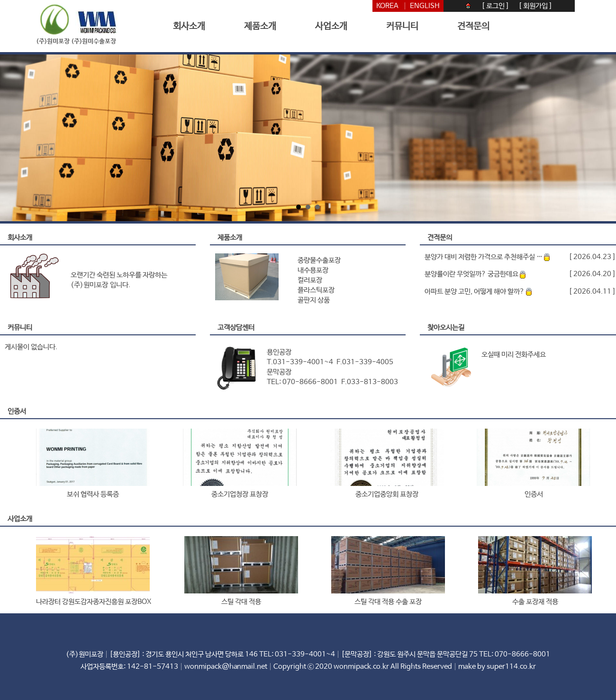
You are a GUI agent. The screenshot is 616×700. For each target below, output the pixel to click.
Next (601, 138)
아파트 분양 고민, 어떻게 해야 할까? (478, 292)
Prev (15, 138)
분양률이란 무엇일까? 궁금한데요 (475, 274)
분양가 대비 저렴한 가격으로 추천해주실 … (487, 257)
